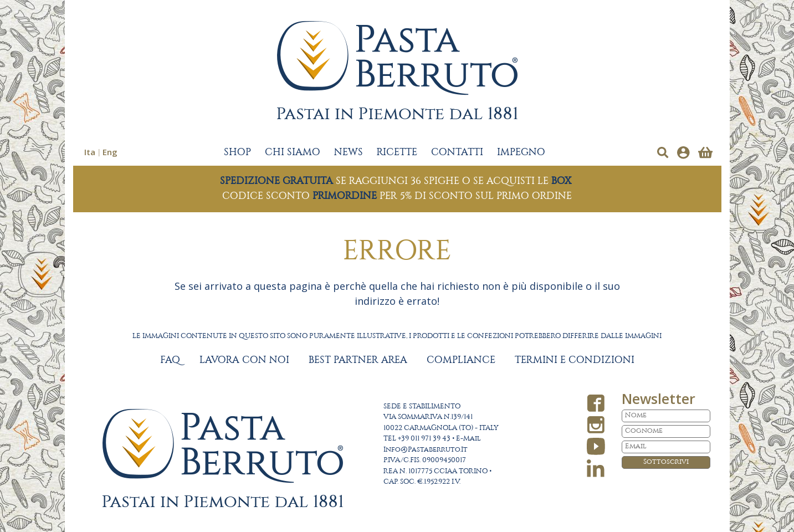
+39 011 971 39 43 (424, 439)
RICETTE (397, 152)
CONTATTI (457, 152)
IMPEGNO (521, 152)
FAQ (170, 360)
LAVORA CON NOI (244, 360)
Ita (90, 152)
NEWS (349, 152)
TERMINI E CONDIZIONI (575, 360)
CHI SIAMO (293, 152)
